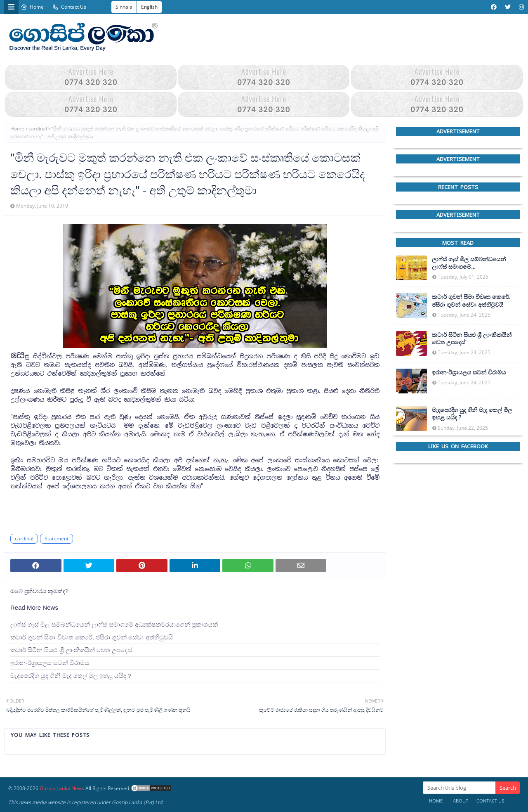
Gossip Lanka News (62, 788)
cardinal (38, 129)
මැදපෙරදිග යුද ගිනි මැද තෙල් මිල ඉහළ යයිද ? (71, 676)
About (461, 801)
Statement (57, 539)
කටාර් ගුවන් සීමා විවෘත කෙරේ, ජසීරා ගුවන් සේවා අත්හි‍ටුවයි (92, 637)
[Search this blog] (459, 788)
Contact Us (69, 7)
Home (32, 7)
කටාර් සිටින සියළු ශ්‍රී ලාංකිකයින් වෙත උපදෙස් (71, 650)
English (149, 7)
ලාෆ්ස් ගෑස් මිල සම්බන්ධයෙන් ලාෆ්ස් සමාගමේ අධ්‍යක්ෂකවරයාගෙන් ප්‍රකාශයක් (114, 624)
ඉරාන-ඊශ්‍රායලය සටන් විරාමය (50, 663)
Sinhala (124, 7)
